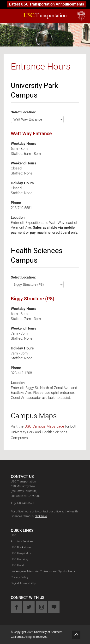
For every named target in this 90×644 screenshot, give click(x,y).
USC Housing (19, 559)
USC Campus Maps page (44, 426)
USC (14, 535)
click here (41, 516)
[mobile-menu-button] (8, 15)
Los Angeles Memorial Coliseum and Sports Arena (43, 571)
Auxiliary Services (22, 541)
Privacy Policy (20, 577)
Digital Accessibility (23, 583)
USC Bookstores (21, 547)
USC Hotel (17, 565)
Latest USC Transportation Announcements (47, 4)
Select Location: (23, 112)
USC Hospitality (21, 553)
